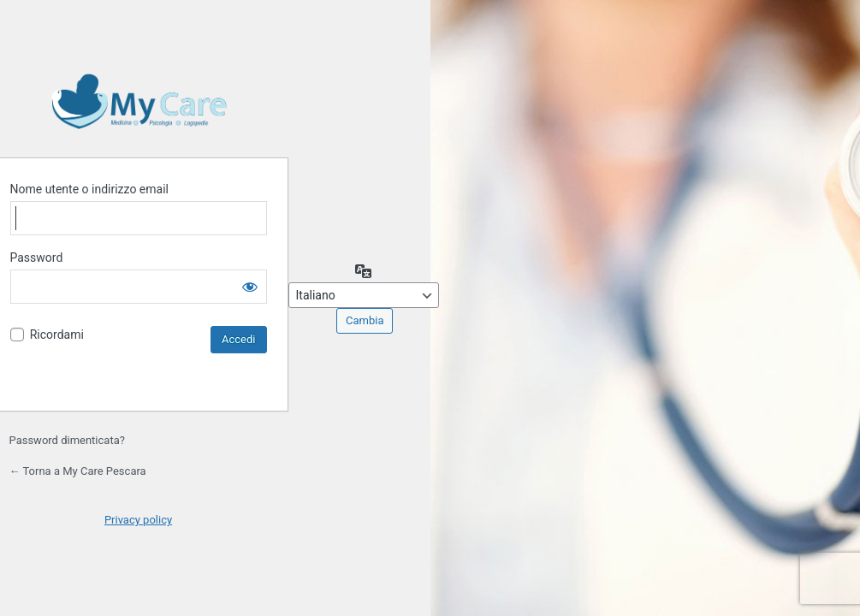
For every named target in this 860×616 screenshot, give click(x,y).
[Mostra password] (250, 287)
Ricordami (57, 335)
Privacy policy (138, 520)
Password (37, 258)
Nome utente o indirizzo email (89, 189)
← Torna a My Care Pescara (78, 471)
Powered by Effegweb (139, 101)
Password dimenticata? (67, 440)
